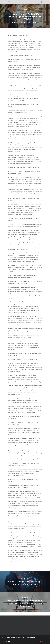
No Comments (35, 22)
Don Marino (17, 22)
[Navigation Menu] (41, 2)
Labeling (25, 10)
